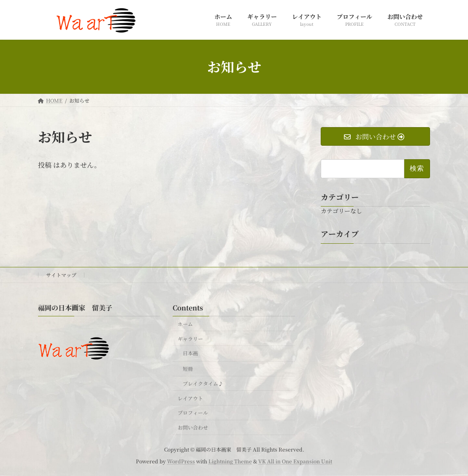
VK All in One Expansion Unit (295, 461)
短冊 (188, 369)
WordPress (181, 461)
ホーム (185, 324)
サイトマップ (61, 275)
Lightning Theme (230, 461)
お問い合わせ (193, 427)
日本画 (190, 353)
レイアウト (190, 398)
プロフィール (193, 413)
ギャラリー (190, 339)
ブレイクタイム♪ (203, 383)
